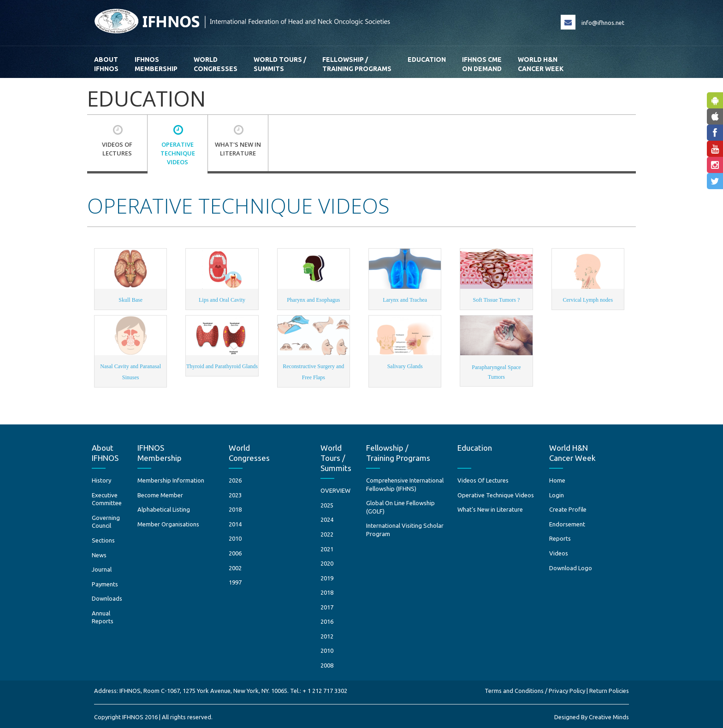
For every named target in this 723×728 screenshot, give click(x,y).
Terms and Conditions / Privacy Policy (535, 691)
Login (557, 495)
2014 (235, 524)
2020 (327, 563)
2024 (327, 519)
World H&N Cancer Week (541, 64)
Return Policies (609, 691)
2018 (235, 509)
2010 (235, 538)
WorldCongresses (216, 64)
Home (557, 480)
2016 (327, 621)
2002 (235, 568)
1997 (235, 582)
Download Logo (571, 568)
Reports (560, 538)
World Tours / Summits (280, 64)
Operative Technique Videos (496, 495)
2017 (327, 607)
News (99, 555)
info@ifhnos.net (603, 23)
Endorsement (567, 524)
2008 (327, 665)
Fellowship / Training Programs (357, 64)
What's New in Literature (490, 509)
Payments (105, 584)
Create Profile (568, 509)
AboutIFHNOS (106, 64)
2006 (235, 553)
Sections (103, 540)
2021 (327, 549)
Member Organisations (168, 524)
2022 (327, 534)
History (101, 480)
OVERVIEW (335, 490)
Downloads (107, 598)
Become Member (160, 495)
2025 (327, 505)
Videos (559, 553)
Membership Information (171, 480)
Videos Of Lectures (483, 480)
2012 (327, 636)
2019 (327, 578)
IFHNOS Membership (156, 64)
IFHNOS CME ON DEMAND (482, 64)
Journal (102, 569)
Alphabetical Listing (164, 509)
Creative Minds (609, 717)
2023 (235, 495)
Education (427, 64)
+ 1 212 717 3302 (325, 691)
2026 (235, 480)
